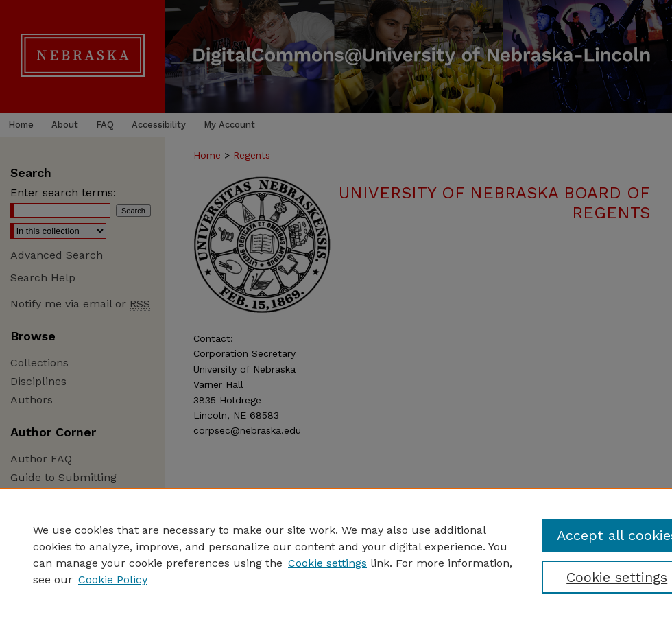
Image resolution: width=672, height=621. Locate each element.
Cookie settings (327, 563)
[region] (336, 554)
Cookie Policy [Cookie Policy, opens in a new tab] (113, 579)
